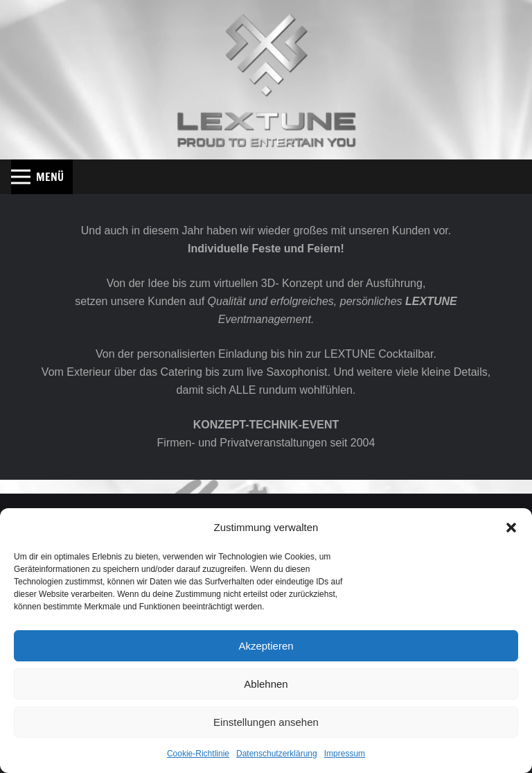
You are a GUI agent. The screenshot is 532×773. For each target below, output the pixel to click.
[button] (511, 528)
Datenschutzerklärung (277, 754)
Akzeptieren (266, 646)
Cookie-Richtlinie (198, 754)
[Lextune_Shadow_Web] (266, 80)
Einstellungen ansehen (266, 722)
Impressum (345, 754)
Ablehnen (266, 684)
